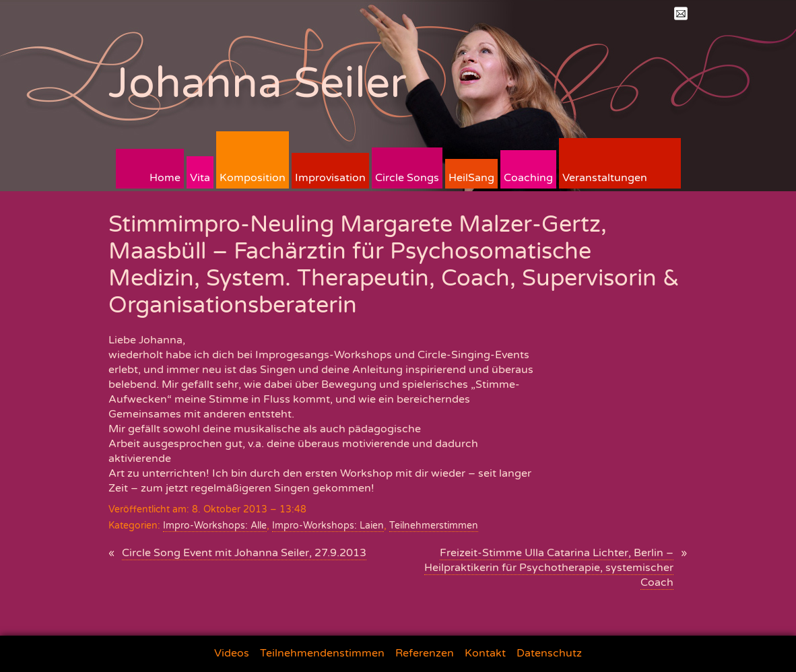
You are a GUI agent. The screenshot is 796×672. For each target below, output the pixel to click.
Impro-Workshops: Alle (215, 526)
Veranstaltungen (605, 178)
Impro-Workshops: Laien (328, 526)
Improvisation (330, 178)
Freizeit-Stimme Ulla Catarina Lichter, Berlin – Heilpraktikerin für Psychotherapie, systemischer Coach (549, 568)
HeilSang (471, 178)
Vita (200, 178)
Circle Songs (407, 178)
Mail (681, 13)
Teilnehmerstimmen (434, 526)
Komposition (253, 178)
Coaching (528, 178)
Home (165, 178)
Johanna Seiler (258, 83)
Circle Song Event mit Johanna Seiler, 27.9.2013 (244, 553)
